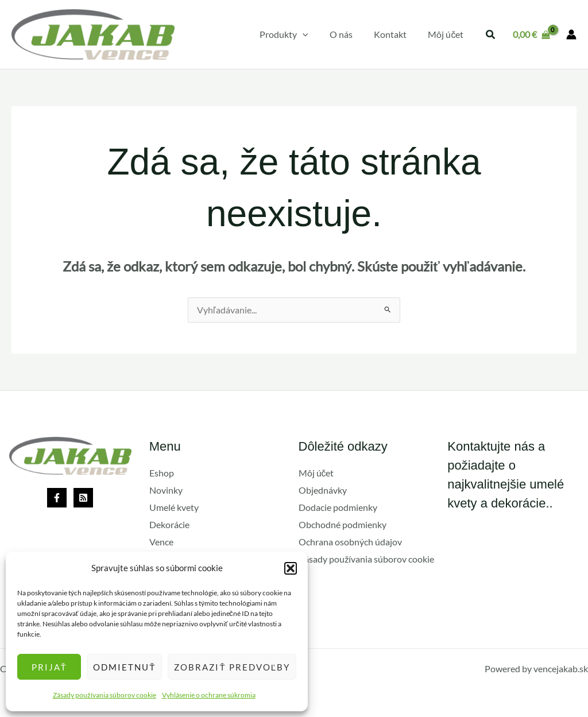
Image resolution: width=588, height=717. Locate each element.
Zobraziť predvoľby (232, 667)
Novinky (166, 491)
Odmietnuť (124, 667)
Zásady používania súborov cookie (105, 695)
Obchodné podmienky (343, 524)
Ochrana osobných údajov (350, 542)
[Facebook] (57, 498)
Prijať (49, 667)
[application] (313, 34)
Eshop (162, 473)
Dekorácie (169, 524)
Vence (161, 542)
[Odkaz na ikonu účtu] (571, 34)
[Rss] (83, 498)
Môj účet (316, 473)
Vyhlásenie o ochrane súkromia (209, 695)
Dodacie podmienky (338, 507)
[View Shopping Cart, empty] (531, 34)
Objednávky (323, 491)
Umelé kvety (174, 507)
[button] (291, 568)
